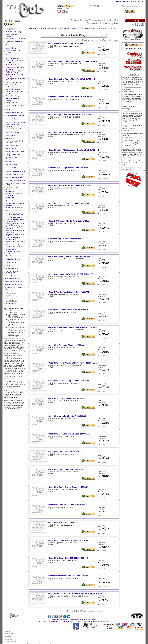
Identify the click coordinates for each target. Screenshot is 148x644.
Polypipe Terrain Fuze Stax (14, 208)
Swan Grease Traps (12, 256)
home (143, 1)
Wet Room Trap (11, 275)
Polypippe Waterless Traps (14, 214)
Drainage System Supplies (13, 285)
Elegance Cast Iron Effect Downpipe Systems (14, 72)
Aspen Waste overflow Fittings (15, 39)
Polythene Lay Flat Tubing (14, 217)
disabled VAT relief (59, 621)
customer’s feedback (18, 383)
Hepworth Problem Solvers (14, 113)
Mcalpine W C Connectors (14, 168)
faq (138, 1)
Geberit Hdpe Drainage (13, 89)
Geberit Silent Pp (11, 103)
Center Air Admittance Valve (15, 45)
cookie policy (82, 621)
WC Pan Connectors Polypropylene (12, 272)
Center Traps (10, 55)
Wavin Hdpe (10, 265)
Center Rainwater (11, 48)
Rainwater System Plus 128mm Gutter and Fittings (14, 246)
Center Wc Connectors (13, 58)
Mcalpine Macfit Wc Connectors (12, 158)
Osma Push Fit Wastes (13, 187)
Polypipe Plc (10, 198)
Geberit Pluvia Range (13, 96)
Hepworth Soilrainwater (13, 119)
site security (42, 621)
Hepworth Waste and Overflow (15, 122)
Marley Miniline (11, 138)
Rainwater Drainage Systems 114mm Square (15, 221)
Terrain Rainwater (11, 262)
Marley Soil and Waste (13, 155)
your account (77, 620)
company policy (104, 621)
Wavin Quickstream (12, 269)
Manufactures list (11, 296)
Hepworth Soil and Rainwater (15, 116)
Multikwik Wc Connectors (14, 177)
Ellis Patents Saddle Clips (14, 82)
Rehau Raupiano (11, 249)
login (136, 26)
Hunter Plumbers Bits (13, 132)
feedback (119, 1)
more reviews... (127, 169)
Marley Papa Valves (12, 145)
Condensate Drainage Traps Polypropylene (15, 61)
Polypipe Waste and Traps (14, 211)
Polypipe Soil (10, 201)
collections (56, 620)
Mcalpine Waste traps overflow (16, 171)
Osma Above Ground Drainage (16, 181)
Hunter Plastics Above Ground (15, 129)
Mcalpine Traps (11, 162)
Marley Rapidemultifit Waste (15, 152)
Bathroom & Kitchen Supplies (14, 32)
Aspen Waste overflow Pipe (15, 42)
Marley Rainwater (11, 148)
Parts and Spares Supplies (13, 282)
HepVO (8, 109)
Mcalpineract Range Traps (14, 174)
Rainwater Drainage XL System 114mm (13, 239)
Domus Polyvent (11, 65)
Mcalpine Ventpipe (12, 165)
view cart (126, 1)
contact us (133, 1)
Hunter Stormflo (11, 135)
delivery (50, 621)
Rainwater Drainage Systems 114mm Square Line (15, 224)
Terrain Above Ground (13, 259)
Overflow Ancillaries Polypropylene (12, 191)
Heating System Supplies (13, 279)
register (141, 26)
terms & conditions (93, 621)
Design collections (11, 304)
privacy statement (71, 621)
